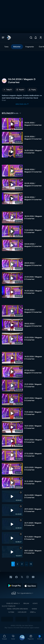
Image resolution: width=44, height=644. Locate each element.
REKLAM (26, 603)
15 (31, 564)
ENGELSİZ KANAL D (13, 603)
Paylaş (32, 90)
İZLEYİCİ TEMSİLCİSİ (9, 606)
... (26, 564)
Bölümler (17, 47)
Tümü (6, 47)
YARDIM (34, 609)
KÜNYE (35, 603)
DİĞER (32, 612)
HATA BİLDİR (22, 612)
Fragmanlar (30, 47)
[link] (9, 38)
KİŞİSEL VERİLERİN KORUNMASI (17, 609)
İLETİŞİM (11, 612)
